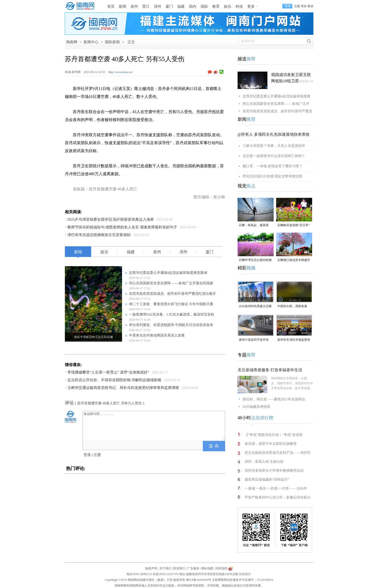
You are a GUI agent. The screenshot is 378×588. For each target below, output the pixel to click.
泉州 (134, 6)
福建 (181, 6)
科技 (239, 6)
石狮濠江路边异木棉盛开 (294, 260)
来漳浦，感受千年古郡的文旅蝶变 (271, 444)
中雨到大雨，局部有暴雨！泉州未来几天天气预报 (294, 307)
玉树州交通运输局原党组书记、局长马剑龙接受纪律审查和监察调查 (123, 388)
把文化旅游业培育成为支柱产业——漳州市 (278, 453)
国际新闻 (112, 42)
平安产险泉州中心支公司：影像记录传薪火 (278, 497)
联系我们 (179, 568)
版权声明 (151, 568)
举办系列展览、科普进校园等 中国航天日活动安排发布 (171, 325)
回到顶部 (221, 568)
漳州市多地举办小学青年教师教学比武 (274, 471)
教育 (216, 6)
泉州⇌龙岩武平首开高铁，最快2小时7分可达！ (255, 340)
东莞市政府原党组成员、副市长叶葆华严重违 (277, 111)
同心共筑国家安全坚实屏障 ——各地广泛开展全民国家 (171, 283)
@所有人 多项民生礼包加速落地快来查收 (274, 134)
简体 (304, 6)
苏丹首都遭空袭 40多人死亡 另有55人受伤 (109, 403)
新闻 (123, 6)
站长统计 (245, 574)
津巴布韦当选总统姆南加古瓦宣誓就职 (99, 235)
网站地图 (207, 568)
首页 (111, 6)
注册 (297, 6)
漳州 (158, 6)
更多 (251, 6)
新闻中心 (91, 42)
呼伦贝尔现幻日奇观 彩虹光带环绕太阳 (273, 176)
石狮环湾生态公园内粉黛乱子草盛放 (255, 260)
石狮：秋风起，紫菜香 (254, 225)
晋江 (146, 6)
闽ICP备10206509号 (199, 580)
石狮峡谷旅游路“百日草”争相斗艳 (294, 226)
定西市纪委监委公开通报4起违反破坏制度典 (276, 96)
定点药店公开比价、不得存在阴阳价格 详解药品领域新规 (114, 380)
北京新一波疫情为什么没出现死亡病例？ (274, 156)
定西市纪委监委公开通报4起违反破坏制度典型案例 (168, 273)
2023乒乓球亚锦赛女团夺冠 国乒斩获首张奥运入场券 (111, 219)
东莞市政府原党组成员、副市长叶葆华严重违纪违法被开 (172, 294)
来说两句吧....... (154, 425)
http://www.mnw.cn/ (121, 72)
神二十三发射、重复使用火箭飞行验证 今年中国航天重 (171, 304)
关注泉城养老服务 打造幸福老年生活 (270, 370)
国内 (193, 6)
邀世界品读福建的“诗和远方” (267, 480)
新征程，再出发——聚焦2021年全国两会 (274, 399)
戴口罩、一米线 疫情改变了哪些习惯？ (273, 166)
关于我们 (165, 568)
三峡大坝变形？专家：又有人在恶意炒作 (274, 146)
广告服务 (193, 568)
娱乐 (228, 6)
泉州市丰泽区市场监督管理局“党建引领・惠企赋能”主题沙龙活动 (294, 340)
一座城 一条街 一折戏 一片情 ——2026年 (276, 488)
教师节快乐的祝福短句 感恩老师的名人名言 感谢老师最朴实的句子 (122, 227)
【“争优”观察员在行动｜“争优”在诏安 (274, 435)
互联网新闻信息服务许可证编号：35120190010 (243, 580)
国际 (204, 6)
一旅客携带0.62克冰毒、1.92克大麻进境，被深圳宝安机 (172, 315)
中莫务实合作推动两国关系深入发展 (157, 335)
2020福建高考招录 (256, 407)
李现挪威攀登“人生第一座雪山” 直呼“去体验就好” (108, 372)
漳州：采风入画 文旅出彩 (264, 462)
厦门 (169, 6)
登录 (87, 455)
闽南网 (72, 42)
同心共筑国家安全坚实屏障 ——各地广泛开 (276, 104)
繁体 (310, 6)
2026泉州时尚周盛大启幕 (255, 306)
